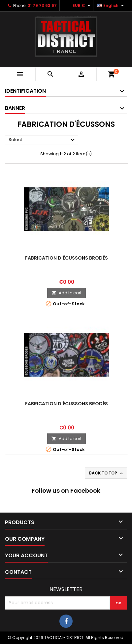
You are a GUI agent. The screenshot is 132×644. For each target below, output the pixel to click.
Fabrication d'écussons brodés (66, 258)
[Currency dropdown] (82, 6)
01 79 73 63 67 (42, 5)
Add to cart (66, 293)
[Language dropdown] (111, 6)
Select (43, 140)
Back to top (107, 473)
